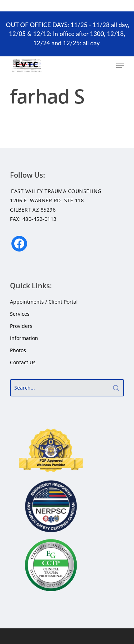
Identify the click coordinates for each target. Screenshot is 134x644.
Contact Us (23, 362)
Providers (21, 326)
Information (24, 338)
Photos (18, 350)
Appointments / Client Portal (44, 302)
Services (20, 314)
